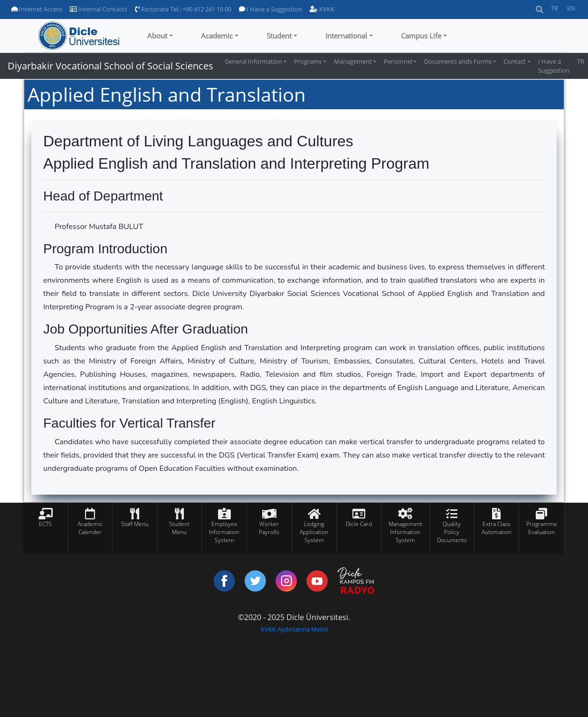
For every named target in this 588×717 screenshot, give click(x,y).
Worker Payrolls (269, 528)
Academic (217, 36)
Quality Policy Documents (452, 532)
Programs (308, 61)
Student (279, 36)
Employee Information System (224, 532)
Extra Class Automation (497, 528)
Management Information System (405, 532)
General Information (253, 61)
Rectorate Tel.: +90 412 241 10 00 (183, 9)
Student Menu (179, 528)
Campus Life (421, 36)
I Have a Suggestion (270, 9)
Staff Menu (135, 524)
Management (353, 61)
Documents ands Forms (458, 61)
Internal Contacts (99, 9)
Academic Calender (90, 528)
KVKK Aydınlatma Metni (294, 629)
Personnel (398, 61)
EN (571, 8)
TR (555, 8)
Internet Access (37, 9)
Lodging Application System (314, 532)
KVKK (322, 9)
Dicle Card (359, 524)
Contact (515, 61)
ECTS (45, 524)
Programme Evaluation (542, 528)
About (157, 36)
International (346, 36)
